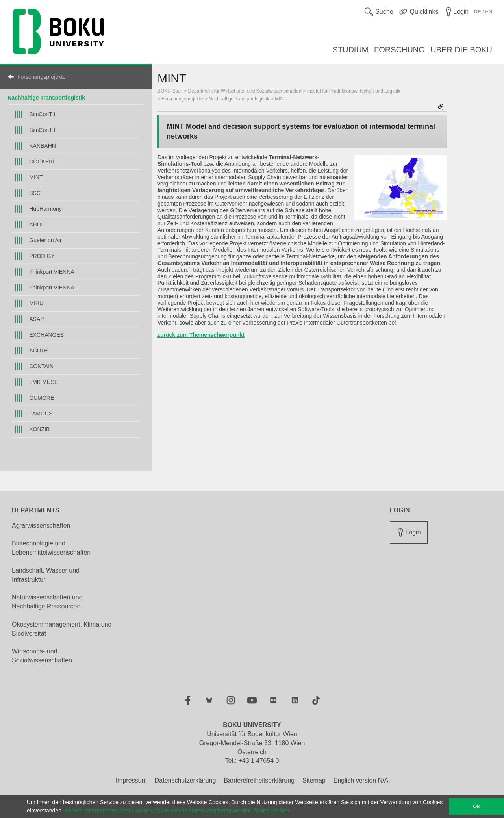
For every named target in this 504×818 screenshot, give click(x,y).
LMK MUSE (44, 382)
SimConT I (42, 114)
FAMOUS (41, 414)
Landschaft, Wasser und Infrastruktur (46, 575)
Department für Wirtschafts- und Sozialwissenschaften (245, 91)
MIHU (36, 303)
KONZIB (39, 429)
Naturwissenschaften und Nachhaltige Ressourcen (47, 602)
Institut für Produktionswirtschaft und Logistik (354, 91)
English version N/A (361, 780)
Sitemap (314, 780)
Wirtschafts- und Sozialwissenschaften (42, 656)
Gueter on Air (45, 240)
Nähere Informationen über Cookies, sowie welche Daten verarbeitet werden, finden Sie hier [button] (177, 811)
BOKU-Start (170, 91)
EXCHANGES (46, 335)
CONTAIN (41, 366)
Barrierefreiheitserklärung (259, 780)
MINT (36, 177)
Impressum (131, 780)
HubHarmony (45, 209)
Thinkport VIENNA (52, 272)
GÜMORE (42, 398)
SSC (35, 193)
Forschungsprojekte (42, 77)
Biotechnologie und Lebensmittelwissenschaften (51, 548)
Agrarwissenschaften (41, 526)
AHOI (36, 224)
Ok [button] (477, 807)
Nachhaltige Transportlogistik (46, 98)
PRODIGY (42, 256)
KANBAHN (43, 146)
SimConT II (43, 130)
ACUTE (38, 351)
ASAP (36, 319)
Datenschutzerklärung (185, 780)
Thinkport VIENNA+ (53, 288)
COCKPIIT (42, 161)
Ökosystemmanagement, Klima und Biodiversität (62, 629)
